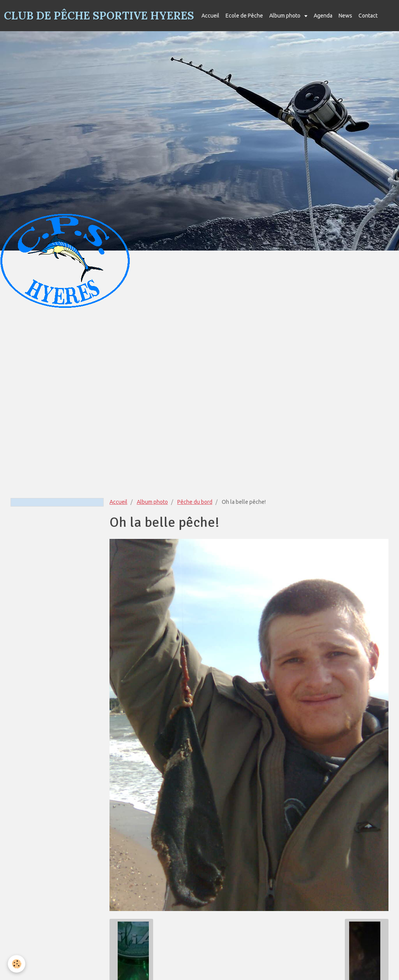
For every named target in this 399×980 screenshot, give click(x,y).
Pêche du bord (195, 502)
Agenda (323, 16)
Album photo (285, 16)
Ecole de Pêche (244, 16)
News (345, 16)
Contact (368, 16)
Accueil (210, 16)
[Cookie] (17, 964)
